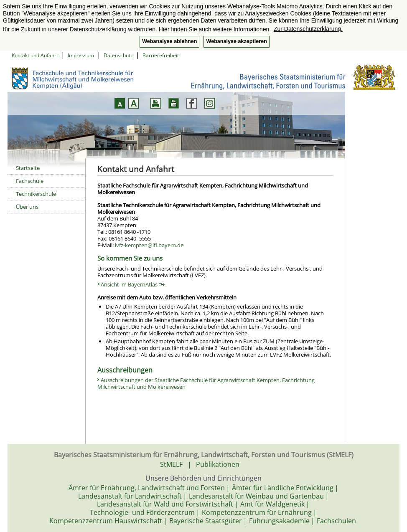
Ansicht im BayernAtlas (133, 284)
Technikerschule (36, 194)
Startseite (28, 168)
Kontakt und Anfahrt (35, 55)
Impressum (81, 55)
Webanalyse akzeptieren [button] (236, 41)
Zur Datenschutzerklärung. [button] (308, 29)
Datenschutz (118, 55)
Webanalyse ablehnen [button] (169, 41)
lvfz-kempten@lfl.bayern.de (149, 245)
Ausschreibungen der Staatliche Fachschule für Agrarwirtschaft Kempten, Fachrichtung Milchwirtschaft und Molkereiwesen (206, 383)
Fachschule (30, 181)
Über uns (27, 207)
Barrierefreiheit (161, 55)
